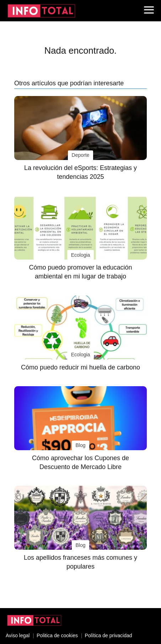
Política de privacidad (108, 635)
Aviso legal (18, 635)
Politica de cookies (57, 635)
